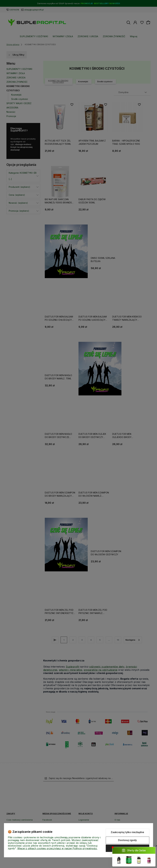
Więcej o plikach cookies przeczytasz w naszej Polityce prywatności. (57, 848)
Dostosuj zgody (127, 840)
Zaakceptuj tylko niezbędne (127, 832)
